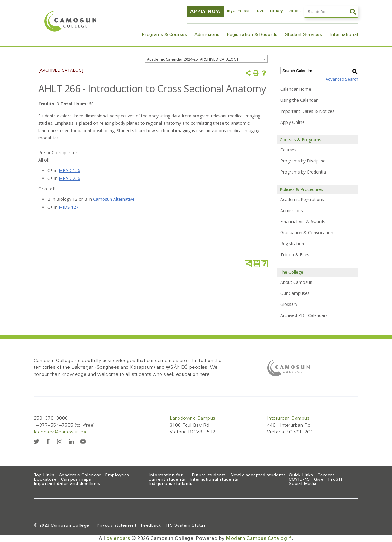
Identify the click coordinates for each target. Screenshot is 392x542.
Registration (292, 244)
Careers (326, 475)
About (295, 11)
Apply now (205, 12)
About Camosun (296, 282)
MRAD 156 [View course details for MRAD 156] (70, 170)
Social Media (303, 484)
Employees (117, 475)
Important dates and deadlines (67, 484)
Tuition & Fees (295, 255)
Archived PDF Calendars (304, 315)
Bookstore (45, 480)
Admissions (207, 35)
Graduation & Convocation (307, 233)
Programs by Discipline (303, 161)
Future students (209, 475)
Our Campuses (295, 293)
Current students (167, 480)
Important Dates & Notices (307, 111)
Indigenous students (170, 484)
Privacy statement (116, 526)
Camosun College (70, 526)
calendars (118, 539)
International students (214, 480)
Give (319, 480)
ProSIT (336, 480)
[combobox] (206, 59)
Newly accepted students (258, 475)
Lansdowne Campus (193, 418)
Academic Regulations (302, 199)
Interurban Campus (288, 418)
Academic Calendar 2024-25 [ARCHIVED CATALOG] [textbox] (192, 59)
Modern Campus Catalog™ (259, 539)
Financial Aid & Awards (303, 221)
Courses (288, 150)
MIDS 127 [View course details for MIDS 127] (69, 207)
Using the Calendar (299, 100)
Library (277, 11)
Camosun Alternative (114, 199)
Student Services (304, 35)
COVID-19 (299, 480)
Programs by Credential (303, 172)
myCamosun (239, 11)
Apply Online (292, 122)
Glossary (289, 304)
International (344, 35)
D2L (260, 11)
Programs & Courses (164, 35)
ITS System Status (185, 526)
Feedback (151, 526)
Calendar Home (296, 89)
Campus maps (76, 480)
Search (353, 12)
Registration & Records (252, 35)
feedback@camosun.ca (60, 432)
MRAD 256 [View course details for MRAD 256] (70, 178)
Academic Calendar (80, 475)
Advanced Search (342, 79)
